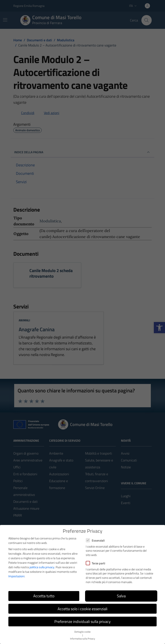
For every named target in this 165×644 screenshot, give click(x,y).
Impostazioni (16, 576)
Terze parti (95, 563)
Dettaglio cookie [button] (82, 632)
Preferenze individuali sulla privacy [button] (82, 622)
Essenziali (95, 540)
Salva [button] (121, 596)
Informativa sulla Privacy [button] (82, 639)
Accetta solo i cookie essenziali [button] (82, 609)
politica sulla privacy (42, 567)
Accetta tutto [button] (44, 596)
